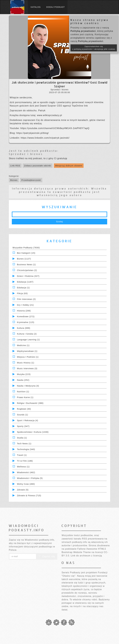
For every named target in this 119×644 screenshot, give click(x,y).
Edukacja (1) (23, 288)
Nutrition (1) (23, 392)
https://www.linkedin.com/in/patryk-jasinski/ (45, 138)
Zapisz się (47, 556)
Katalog (36, 7)
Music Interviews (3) (27, 368)
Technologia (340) (26, 449)
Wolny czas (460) (26, 484)
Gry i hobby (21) (25, 305)
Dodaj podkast (55, 7)
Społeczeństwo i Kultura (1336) (33, 432)
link (86, 106)
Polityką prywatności (83, 31)
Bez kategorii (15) (26, 253)
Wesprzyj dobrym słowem (69, 166)
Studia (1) (22, 438)
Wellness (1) (23, 467)
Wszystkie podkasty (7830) (26, 248)
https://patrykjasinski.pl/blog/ (33, 133)
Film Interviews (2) (26, 299)
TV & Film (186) (25, 461)
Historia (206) (24, 311)
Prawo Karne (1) (25, 397)
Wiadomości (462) (26, 472)
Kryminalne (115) (26, 322)
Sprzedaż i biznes (26, 154)
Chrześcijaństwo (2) (27, 270)
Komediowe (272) (26, 317)
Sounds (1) (23, 415)
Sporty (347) (23, 426)
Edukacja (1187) (25, 282)
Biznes (14, 180)
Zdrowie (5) (23, 490)
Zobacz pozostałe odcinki (38, 166)
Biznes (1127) (24, 259)
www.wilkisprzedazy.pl (50, 115)
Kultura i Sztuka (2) (27, 334)
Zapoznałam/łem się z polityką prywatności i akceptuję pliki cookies (94, 48)
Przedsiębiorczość (31, 180)
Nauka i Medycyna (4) (28, 386)
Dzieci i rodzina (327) (28, 276)
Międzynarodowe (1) (27, 351)
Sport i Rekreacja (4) (28, 420)
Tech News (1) (24, 444)
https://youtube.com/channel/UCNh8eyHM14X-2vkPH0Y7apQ (55, 128)
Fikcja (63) (22, 293)
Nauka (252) (23, 380)
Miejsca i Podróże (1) (28, 357)
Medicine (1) (23, 345)
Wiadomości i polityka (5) (30, 478)
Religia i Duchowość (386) (30, 403)
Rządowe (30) (24, 409)
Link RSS (15, 166)
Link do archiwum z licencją (86, 556)
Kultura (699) (24, 328)
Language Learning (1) (28, 340)
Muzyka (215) (24, 374)
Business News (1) (26, 265)
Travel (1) (22, 455)
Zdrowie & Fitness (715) (29, 496)
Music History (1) (26, 363)
